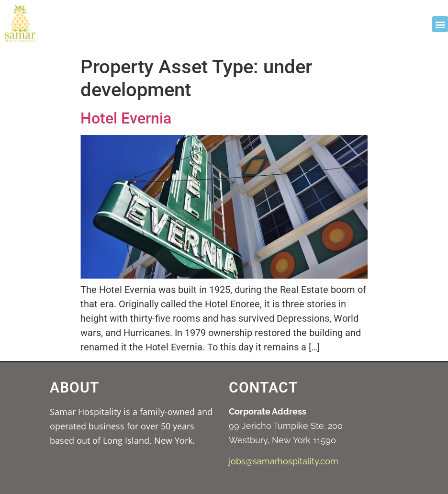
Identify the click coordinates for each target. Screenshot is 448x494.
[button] (440, 24)
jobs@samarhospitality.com (284, 461)
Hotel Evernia (126, 118)
